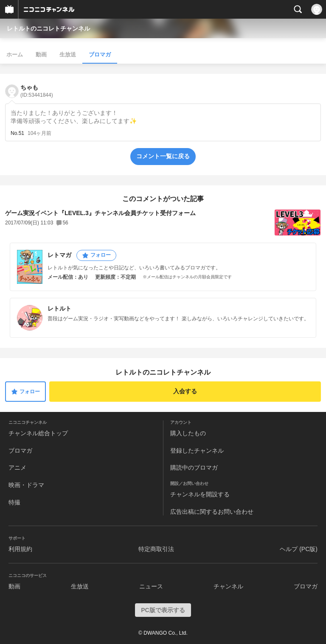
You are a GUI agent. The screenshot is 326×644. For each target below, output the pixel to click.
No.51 (17, 133)
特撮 (14, 502)
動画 (41, 55)
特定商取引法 (156, 549)
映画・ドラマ (26, 485)
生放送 (68, 55)
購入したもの (188, 433)
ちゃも (37, 91)
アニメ (17, 468)
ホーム (15, 55)
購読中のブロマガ (194, 468)
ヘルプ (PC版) (299, 549)
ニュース (151, 586)
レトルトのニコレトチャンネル (48, 28)
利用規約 (20, 549)
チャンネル (228, 586)
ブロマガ (100, 55)
